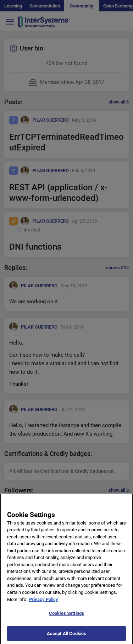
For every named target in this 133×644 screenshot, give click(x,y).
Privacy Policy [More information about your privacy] (44, 603)
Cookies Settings (66, 617)
